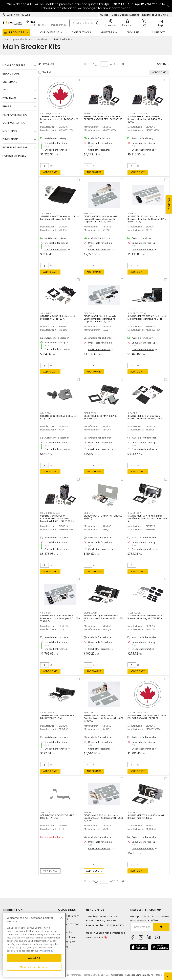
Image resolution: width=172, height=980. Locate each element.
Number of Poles (14, 156)
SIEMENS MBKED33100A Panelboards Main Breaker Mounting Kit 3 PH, (147, 317)
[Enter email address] (142, 927)
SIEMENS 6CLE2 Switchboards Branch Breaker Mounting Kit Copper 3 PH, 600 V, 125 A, (100, 319)
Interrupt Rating (15, 147)
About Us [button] (133, 32)
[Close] (61, 918)
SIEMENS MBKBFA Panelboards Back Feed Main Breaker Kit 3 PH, (60, 218)
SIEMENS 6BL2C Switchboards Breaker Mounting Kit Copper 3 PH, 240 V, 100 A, (147, 219)
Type (6, 90)
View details (50, 871)
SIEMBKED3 (46, 313)
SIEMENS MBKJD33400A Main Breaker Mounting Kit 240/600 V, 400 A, (145, 119)
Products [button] (17, 32)
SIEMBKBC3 (90, 413)
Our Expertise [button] (50, 32)
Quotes (104, 15)
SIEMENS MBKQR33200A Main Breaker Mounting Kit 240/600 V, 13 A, (59, 119)
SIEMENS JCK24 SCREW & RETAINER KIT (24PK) (59, 417)
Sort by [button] (162, 64)
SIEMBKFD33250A (50, 513)
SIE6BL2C (133, 213)
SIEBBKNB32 (47, 713)
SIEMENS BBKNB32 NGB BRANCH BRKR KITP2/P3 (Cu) (57, 717)
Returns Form (67, 937)
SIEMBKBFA (46, 213)
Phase (7, 106)
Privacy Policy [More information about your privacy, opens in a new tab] (46, 951)
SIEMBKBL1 (133, 413)
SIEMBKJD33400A (137, 114)
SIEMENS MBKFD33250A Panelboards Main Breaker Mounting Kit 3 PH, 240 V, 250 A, (57, 518)
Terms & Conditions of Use (97, 975)
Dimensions (11, 139)
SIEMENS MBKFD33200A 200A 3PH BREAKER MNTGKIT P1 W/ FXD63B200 (103, 118)
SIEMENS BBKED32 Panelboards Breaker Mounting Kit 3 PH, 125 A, (145, 617)
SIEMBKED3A (134, 812)
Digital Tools (81, 32)
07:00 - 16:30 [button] (37, 25)
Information (13, 910)
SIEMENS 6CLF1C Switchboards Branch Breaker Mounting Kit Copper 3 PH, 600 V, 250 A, (101, 219)
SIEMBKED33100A (137, 313)
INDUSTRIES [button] (107, 32)
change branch (58, 25)
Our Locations (67, 932)
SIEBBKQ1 (89, 513)
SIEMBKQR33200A (50, 114)
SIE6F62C (46, 613)
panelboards (43, 39)
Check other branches (56, 150)
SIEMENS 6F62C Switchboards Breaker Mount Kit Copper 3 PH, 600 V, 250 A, (60, 618)
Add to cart (50, 172)
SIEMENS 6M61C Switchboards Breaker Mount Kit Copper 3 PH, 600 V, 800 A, (104, 718)
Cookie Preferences (72, 975)
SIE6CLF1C (90, 213)
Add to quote (94, 871)
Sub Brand (10, 82)
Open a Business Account (125, 15)
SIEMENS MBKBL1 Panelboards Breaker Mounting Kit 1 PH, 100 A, (145, 417)
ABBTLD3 (45, 812)
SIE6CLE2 (89, 313)
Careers (63, 947)
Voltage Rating (14, 123)
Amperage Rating (15, 115)
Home (6, 39)
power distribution (23, 39)
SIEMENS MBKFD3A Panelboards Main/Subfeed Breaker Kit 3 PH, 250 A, (147, 518)
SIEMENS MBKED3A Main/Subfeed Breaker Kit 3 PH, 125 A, (146, 817)
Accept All (34, 958)
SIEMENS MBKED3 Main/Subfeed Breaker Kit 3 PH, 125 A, (58, 317)
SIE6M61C (89, 713)
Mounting (10, 131)
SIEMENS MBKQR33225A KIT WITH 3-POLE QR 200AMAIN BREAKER (147, 717)
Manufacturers (14, 65)
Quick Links (67, 910)
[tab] (19, 65)
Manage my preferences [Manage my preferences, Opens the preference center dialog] (34, 967)
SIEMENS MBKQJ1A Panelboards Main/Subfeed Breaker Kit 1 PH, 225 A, (103, 618)
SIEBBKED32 (134, 613)
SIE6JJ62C (90, 812)
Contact (158, 32)
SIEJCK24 (46, 413)
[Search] (86, 23)
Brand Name (11, 74)
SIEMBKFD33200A (94, 114)
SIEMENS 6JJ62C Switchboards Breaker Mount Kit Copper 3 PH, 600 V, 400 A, (104, 818)
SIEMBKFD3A (134, 513)
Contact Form (67, 942)
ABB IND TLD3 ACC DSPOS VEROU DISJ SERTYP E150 (58, 817)
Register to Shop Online (155, 15)
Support (11, 15)
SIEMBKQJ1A (91, 613)
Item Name (9, 98)
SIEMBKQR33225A (138, 713)
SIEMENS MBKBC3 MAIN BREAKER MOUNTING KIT (101, 417)
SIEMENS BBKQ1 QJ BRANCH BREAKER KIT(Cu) (104, 517)
